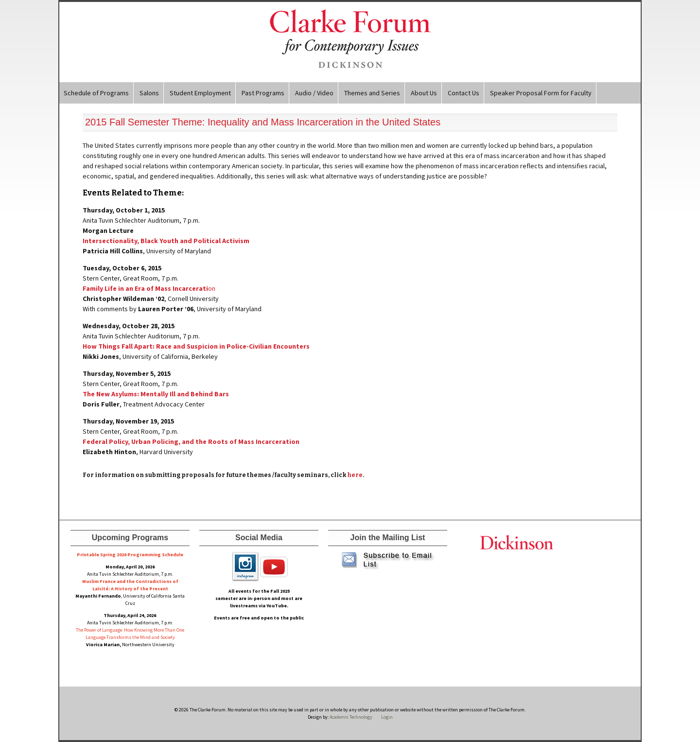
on (149, 288)
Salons (149, 93)
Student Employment (200, 93)
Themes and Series (372, 93)
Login (387, 717)
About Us (424, 93)
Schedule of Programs (96, 93)
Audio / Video (314, 93)
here (355, 475)
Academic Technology (350, 717)
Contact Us (464, 93)
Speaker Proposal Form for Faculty (541, 93)
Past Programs (263, 93)
